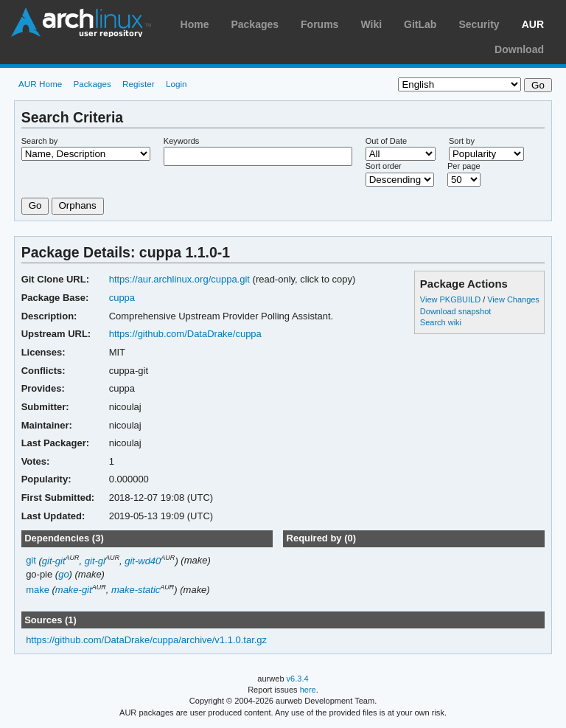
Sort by (462, 141)
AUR (533, 24)
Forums (319, 24)
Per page (464, 166)
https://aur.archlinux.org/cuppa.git (179, 279)
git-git (54, 561)
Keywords (181, 141)
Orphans (78, 205)
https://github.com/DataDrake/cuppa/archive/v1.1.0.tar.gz (146, 640)
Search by (40, 141)
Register (139, 84)
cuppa (122, 298)
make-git (74, 590)
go (63, 574)
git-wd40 (143, 561)
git (31, 561)
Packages (255, 24)
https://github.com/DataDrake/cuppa (185, 334)
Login (177, 84)
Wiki (371, 24)
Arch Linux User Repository (81, 22)
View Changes (513, 299)
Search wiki (441, 322)
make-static (136, 590)
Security (479, 24)
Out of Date (386, 141)
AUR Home (40, 84)
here (308, 690)
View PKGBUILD (451, 299)
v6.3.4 (298, 679)
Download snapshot (455, 311)
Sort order (384, 166)
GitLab (420, 24)
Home (195, 24)
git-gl (95, 561)
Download (519, 49)
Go (35, 205)
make (38, 590)
